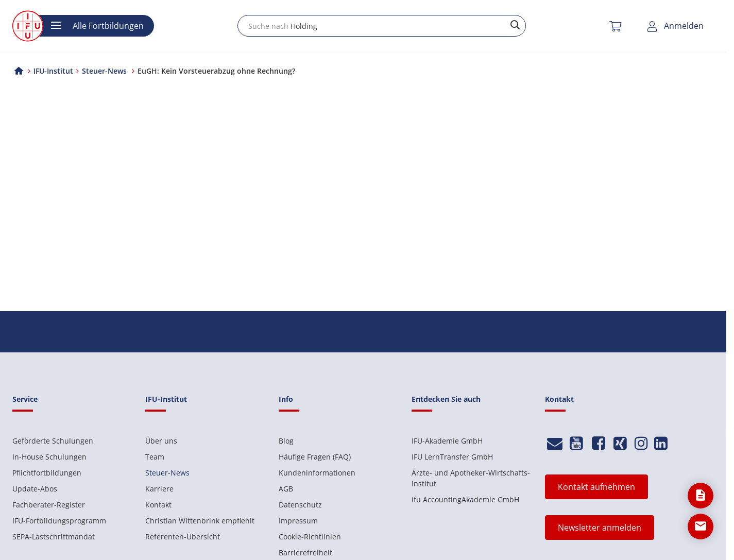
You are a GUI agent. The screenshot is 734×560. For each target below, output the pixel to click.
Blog (286, 441)
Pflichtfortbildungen (47, 473)
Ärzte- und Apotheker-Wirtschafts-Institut (471, 478)
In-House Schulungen (49, 457)
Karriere (159, 489)
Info (286, 399)
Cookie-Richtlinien (310, 537)
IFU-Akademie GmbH (447, 441)
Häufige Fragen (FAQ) (315, 457)
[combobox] (382, 26)
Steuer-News (167, 473)
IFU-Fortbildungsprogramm (59, 521)
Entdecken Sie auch (446, 399)
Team (155, 457)
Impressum (298, 521)
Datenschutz (300, 505)
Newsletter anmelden (600, 528)
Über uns (161, 441)
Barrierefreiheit (305, 553)
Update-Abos (35, 489)
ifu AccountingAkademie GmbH (465, 499)
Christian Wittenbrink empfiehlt (200, 521)
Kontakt (158, 505)
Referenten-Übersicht (183, 537)
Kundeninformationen (317, 473)
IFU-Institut (53, 71)
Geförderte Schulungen (53, 441)
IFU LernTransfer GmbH (452, 457)
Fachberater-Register (49, 505)
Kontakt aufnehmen (596, 487)
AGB (286, 489)
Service (25, 399)
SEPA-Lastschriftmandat (54, 537)
